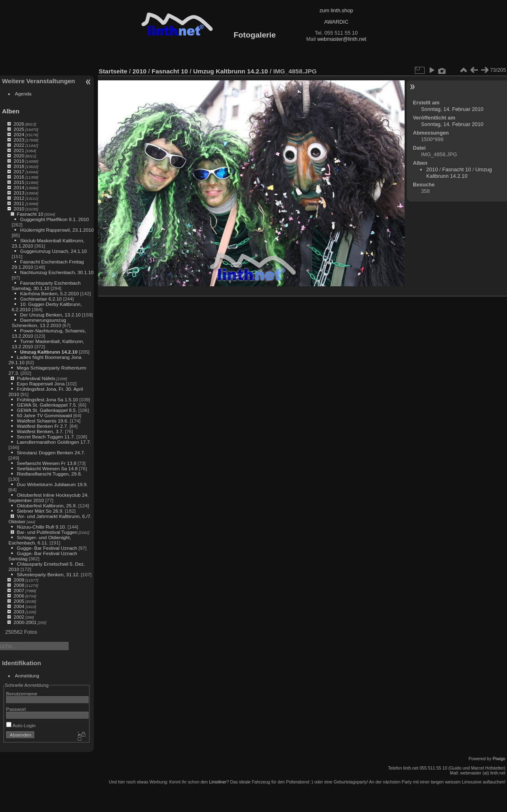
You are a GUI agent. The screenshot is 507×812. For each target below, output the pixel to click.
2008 (19, 585)
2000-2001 (25, 622)
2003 (19, 612)
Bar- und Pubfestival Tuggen (47, 532)
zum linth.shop (336, 10)
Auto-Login (21, 725)
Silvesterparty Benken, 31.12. (48, 574)
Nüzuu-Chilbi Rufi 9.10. (41, 527)
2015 (19, 182)
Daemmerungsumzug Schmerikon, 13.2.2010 (39, 323)
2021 (19, 150)
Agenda (23, 94)
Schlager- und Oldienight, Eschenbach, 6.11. (40, 540)
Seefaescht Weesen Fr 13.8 (46, 463)
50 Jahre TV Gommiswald (44, 415)
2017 (19, 171)
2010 (19, 209)
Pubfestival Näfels (36, 378)
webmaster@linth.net (342, 39)
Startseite (113, 71)
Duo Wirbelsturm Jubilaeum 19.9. (52, 484)
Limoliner (218, 782)
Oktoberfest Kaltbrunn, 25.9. (47, 506)
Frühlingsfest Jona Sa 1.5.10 (47, 399)
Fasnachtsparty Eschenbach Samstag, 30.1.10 (46, 285)
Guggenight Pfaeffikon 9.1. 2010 (54, 219)
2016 (19, 177)
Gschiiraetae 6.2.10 (41, 299)
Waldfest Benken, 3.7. (40, 431)
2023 (19, 140)
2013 (19, 193)
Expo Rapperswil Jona (41, 384)
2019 (19, 161)
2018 (19, 166)
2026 (19, 124)
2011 (19, 203)
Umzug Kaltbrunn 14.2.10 (49, 352)
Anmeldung (27, 676)
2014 (19, 187)
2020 (19, 156)
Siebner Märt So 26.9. (40, 511)
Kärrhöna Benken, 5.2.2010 (49, 293)
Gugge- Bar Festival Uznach (47, 548)
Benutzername (22, 694)
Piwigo (499, 759)
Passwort (16, 709)
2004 (19, 606)
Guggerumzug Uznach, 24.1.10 (53, 251)
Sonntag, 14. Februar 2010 (452, 109)
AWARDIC (336, 22)
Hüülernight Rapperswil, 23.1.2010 (57, 230)
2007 (19, 590)
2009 (19, 580)
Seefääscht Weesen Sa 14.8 (47, 468)
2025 (19, 129)
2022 (19, 145)
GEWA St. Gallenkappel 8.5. (47, 410)
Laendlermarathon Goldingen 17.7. (54, 442)
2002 (19, 617)
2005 (19, 601)
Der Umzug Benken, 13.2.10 (50, 315)
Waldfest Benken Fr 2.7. (42, 426)
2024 (19, 134)
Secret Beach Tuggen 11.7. (46, 437)
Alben (11, 111)
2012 (19, 198)
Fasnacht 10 (30, 214)
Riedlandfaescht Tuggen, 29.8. (49, 474)
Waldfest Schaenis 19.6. (42, 421)
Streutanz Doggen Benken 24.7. (51, 452)
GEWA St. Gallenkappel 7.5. (47, 405)
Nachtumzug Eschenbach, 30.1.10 (57, 272)
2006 (19, 596)
